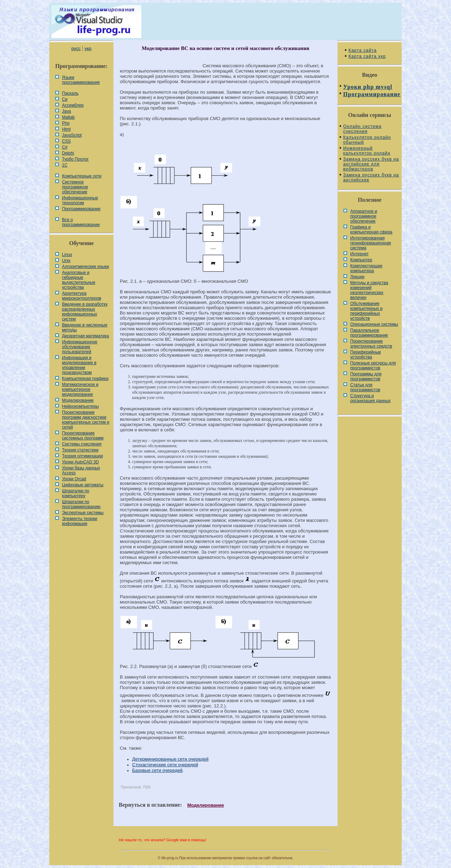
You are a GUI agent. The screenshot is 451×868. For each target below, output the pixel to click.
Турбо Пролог (75, 159)
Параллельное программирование (369, 333)
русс (76, 48)
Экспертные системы (83, 513)
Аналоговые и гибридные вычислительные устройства (79, 280)
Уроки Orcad (74, 479)
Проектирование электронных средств (371, 344)
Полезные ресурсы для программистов (373, 366)
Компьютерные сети (82, 176)
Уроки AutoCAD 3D (80, 462)
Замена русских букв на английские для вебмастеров (371, 164)
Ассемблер (73, 105)
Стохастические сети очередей (165, 765)
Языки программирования (81, 80)
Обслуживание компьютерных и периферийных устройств (366, 311)
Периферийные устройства (366, 355)
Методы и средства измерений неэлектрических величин (369, 290)
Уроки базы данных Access (81, 470)
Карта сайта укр (367, 56)
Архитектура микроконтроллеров (82, 296)
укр (88, 48)
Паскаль (70, 93)
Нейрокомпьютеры (81, 406)
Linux (67, 255)
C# (65, 147)
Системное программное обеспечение (75, 187)
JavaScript (72, 135)
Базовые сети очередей (157, 770)
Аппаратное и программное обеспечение (364, 216)
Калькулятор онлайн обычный (367, 140)
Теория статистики (80, 450)
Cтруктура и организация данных (370, 398)
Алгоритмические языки (85, 267)
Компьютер (361, 260)
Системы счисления (82, 444)
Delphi (68, 153)
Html (66, 129)
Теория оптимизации (82, 456)
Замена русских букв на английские (371, 177)
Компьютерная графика (85, 379)
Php (66, 123)
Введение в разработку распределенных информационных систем (85, 312)
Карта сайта (363, 50)
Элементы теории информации (80, 521)
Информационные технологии (80, 200)
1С (65, 165)
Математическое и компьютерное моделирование (80, 389)
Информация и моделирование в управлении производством (79, 365)
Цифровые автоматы (83, 485)
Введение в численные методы (85, 327)
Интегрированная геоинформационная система (371, 243)
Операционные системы (374, 324)
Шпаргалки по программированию (81, 504)
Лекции (357, 277)
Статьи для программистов (365, 387)
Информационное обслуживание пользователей (80, 347)
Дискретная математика (85, 336)
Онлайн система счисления (362, 129)
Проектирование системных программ (83, 436)
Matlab (68, 117)
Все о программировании (81, 222)
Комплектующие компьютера (366, 268)
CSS (66, 141)
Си (65, 99)
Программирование (81, 209)
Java (66, 111)
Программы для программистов (366, 376)
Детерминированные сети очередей (170, 759)
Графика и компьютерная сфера (371, 230)
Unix (66, 261)
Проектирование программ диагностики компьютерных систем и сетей (86, 420)
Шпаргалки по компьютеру (76, 493)
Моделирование (78, 400)
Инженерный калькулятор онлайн (367, 151)
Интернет (359, 254)
